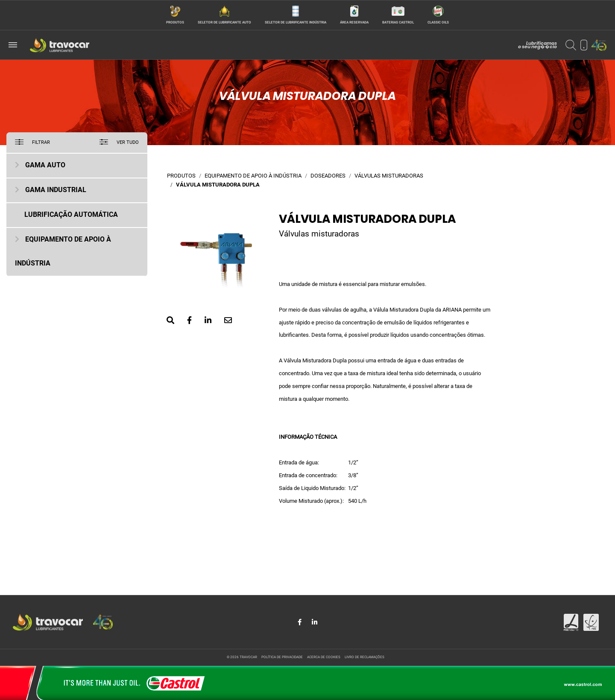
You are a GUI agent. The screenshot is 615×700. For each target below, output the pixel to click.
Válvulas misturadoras (389, 176)
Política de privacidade (282, 657)
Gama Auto (45, 166)
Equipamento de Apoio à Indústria (253, 176)
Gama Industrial (56, 190)
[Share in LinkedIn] (315, 622)
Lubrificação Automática (71, 215)
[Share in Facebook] (300, 622)
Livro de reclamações (365, 657)
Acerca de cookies (324, 657)
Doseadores (328, 176)
